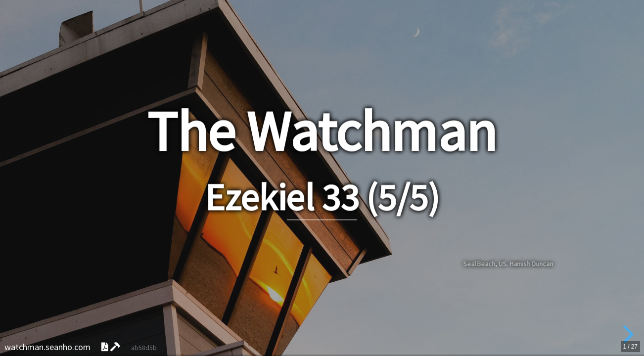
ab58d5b (144, 348)
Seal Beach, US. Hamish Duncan (508, 264)
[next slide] (627, 334)
